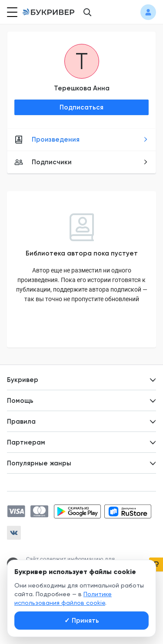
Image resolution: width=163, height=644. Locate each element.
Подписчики (81, 162)
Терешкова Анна (82, 88)
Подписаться (81, 107)
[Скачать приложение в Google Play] (77, 511)
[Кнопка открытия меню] (11, 12)
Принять (82, 621)
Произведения (81, 139)
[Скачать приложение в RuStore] (128, 511)
